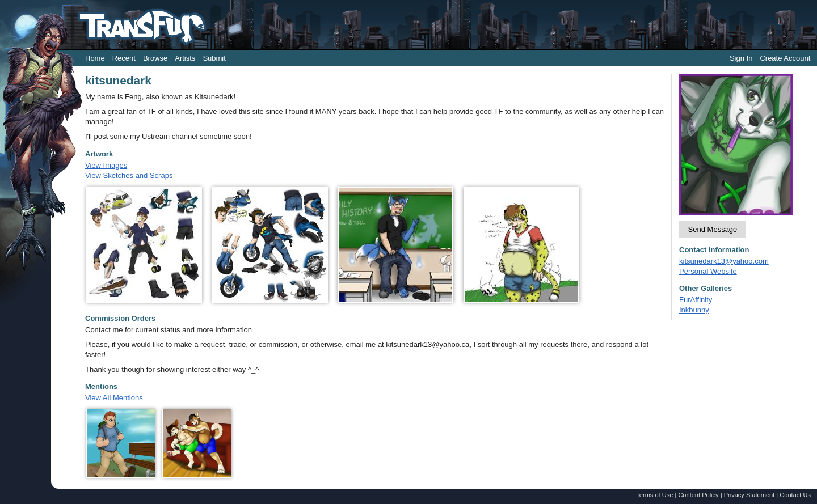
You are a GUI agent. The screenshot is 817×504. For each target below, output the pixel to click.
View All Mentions (114, 398)
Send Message (713, 229)
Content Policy (698, 495)
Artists (185, 58)
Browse (155, 58)
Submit (214, 58)
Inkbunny (694, 310)
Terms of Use (654, 495)
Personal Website (708, 271)
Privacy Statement (749, 495)
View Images (106, 165)
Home (95, 58)
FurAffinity (696, 300)
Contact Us (795, 495)
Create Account (785, 58)
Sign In (741, 58)
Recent (124, 58)
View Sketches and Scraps (129, 175)
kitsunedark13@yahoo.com (724, 261)
